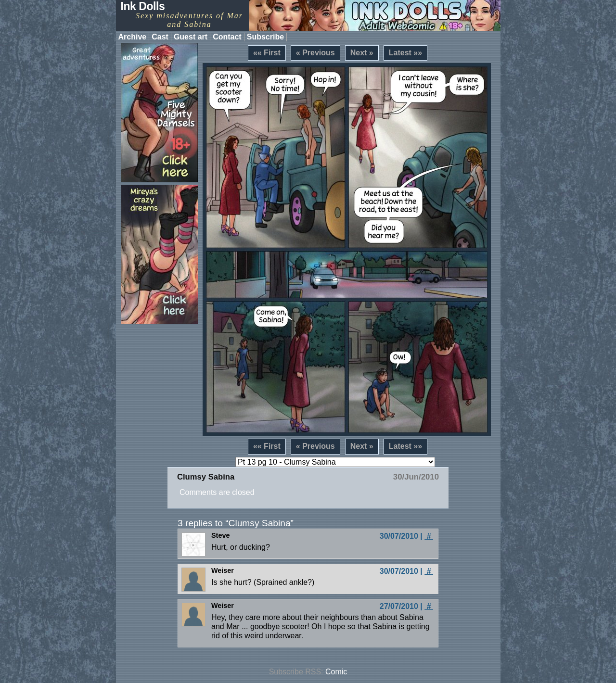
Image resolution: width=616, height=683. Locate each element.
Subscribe (265, 37)
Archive (133, 37)
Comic (336, 672)
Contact (227, 37)
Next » (362, 53)
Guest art (191, 37)
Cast (160, 37)
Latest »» (405, 53)
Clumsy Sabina (206, 477)
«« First (267, 53)
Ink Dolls (143, 6)
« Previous (315, 53)
